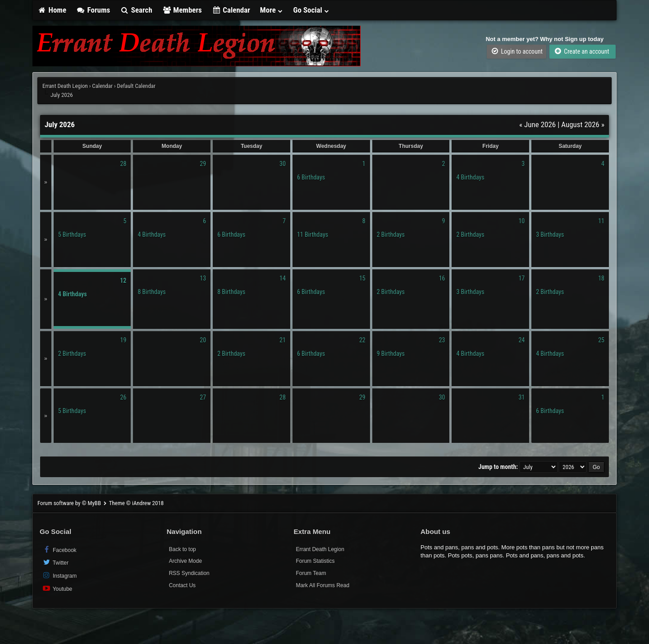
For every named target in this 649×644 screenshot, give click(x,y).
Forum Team (311, 573)
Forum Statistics (315, 561)
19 (123, 340)
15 (362, 278)
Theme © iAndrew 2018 (136, 503)
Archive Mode (185, 561)
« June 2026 (537, 124)
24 (521, 340)
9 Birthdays (391, 354)
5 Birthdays (72, 235)
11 (601, 221)
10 (521, 221)
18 (601, 278)
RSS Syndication (189, 573)
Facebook (59, 550)
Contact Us (182, 585)
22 (362, 340)
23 (442, 340)
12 (123, 281)
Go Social (312, 10)
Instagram (59, 575)
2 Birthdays (391, 235)
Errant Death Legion (65, 86)
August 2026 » (583, 124)
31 (521, 397)
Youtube (57, 588)
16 (442, 278)
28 (123, 164)
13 (203, 278)
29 (203, 164)
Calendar (231, 10)
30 (283, 164)
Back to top (183, 549)
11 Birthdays (313, 235)
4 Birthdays (470, 177)
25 (601, 340)
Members (182, 10)
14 (283, 278)
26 (123, 397)
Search (136, 10)
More (272, 10)
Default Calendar (136, 86)
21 (283, 340)
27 (203, 397)
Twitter (55, 562)
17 (521, 278)
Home (52, 10)
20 (203, 340)
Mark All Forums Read (322, 585)
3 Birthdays (550, 235)
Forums (93, 10)
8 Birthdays (151, 292)
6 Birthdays (311, 177)
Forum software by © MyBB (70, 503)
